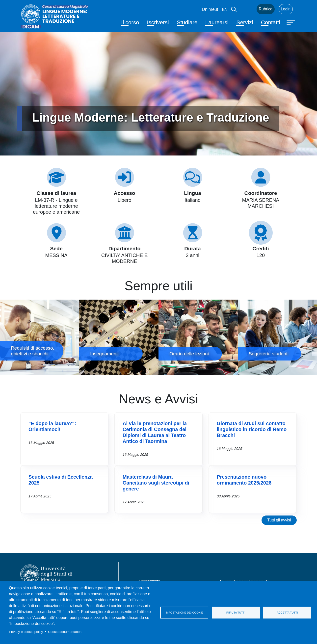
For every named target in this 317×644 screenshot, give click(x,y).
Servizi (245, 22)
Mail (247, 9)
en (225, 10)
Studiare (187, 22)
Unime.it (210, 9)
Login (286, 9)
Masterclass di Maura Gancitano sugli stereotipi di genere (156, 483)
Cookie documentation (65, 632)
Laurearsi (217, 22)
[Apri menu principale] (291, 22)
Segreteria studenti (277, 338)
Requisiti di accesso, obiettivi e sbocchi (40, 338)
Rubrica (266, 9)
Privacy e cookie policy (26, 632)
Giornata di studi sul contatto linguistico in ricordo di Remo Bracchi (252, 429)
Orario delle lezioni (198, 338)
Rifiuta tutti (236, 613)
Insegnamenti (119, 338)
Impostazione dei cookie (184, 613)
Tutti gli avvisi (279, 520)
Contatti (271, 22)
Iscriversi (158, 22)
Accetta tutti (287, 613)
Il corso (130, 22)
